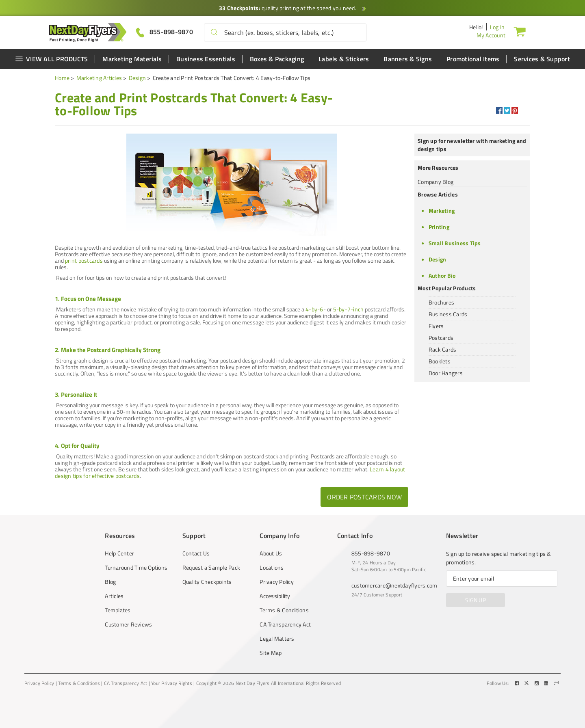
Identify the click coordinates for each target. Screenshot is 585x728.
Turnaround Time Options (136, 568)
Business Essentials (206, 59)
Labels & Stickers (344, 59)
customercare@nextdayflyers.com (394, 585)
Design (138, 78)
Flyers (436, 326)
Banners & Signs (408, 59)
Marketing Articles (99, 78)
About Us (271, 553)
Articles (114, 596)
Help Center (119, 553)
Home (62, 78)
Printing (439, 227)
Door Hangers (446, 373)
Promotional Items (473, 59)
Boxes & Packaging (277, 59)
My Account (491, 35)
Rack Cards (443, 349)
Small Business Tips (455, 243)
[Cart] (520, 31)
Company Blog (435, 182)
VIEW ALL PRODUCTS (51, 59)
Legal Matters (277, 639)
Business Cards (448, 314)
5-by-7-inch (349, 309)
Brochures (441, 302)
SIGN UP (476, 600)
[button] (214, 32)
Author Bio (442, 275)
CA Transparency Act (285, 624)
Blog (110, 582)
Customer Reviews (128, 624)
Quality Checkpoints (207, 582)
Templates (118, 610)
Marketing (442, 211)
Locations (272, 568)
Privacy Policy (277, 582)
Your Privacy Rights (172, 683)
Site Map (271, 653)
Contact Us (196, 553)
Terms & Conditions (284, 610)
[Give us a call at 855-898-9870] (165, 32)
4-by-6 (314, 309)
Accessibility (275, 596)
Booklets (440, 361)
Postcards (441, 338)
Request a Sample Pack (211, 568)
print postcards (84, 260)
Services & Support (542, 59)
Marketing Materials (132, 59)
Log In (497, 27)
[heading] (197, 104)
